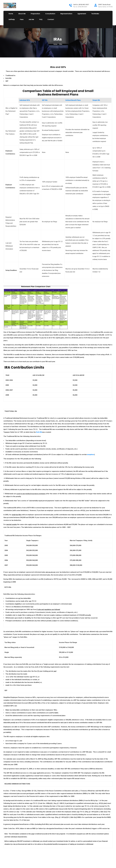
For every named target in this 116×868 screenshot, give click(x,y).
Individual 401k (25, 100)
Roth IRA (39, 432)
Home (55, 44)
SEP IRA (45, 100)
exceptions (91, 455)
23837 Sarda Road (104, 5)
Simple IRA (96, 100)
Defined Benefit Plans (73, 100)
